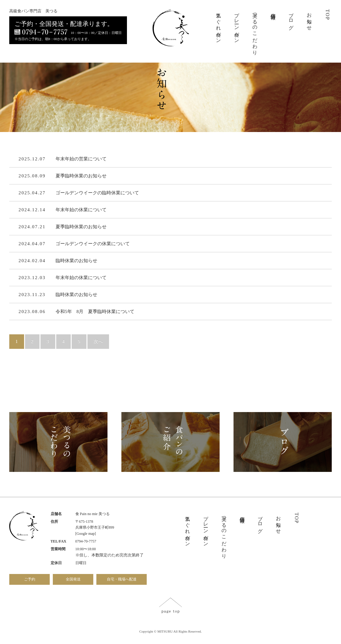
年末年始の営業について (81, 159)
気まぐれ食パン (219, 25)
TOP (328, 15)
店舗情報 (273, 10)
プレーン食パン (237, 25)
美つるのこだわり (255, 31)
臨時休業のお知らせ (76, 261)
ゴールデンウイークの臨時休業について (97, 193)
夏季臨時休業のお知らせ (81, 176)
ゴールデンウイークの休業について (93, 244)
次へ (98, 342)
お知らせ (309, 19)
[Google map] (86, 534)
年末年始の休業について (81, 210)
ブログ (291, 19)
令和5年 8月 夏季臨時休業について (95, 312)
